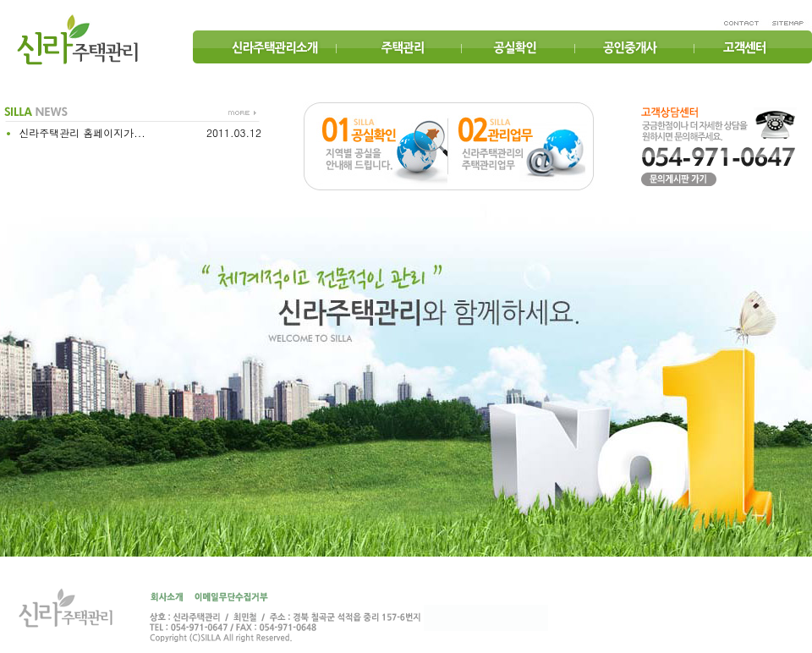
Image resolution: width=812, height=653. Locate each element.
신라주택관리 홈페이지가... (80, 132)
